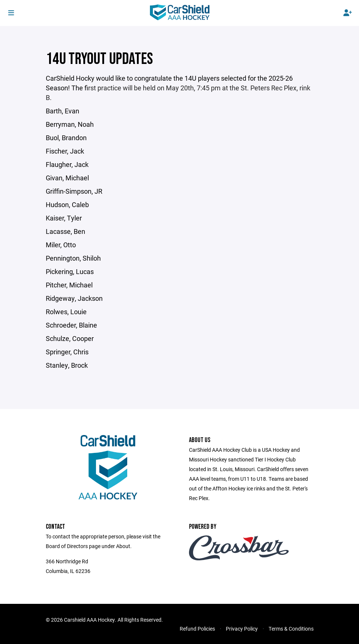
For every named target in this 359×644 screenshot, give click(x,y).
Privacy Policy (242, 629)
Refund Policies (197, 629)
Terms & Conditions (291, 629)
